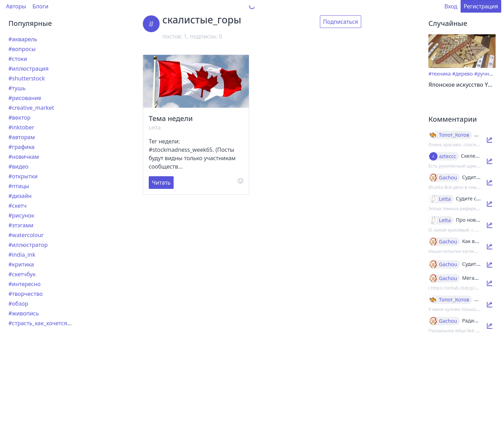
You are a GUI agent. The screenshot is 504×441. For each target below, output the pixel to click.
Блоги (41, 6)
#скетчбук (22, 274)
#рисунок (21, 215)
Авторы (16, 6)
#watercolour (26, 235)
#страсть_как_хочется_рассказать (54, 323)
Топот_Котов (454, 135)
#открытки (23, 176)
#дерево (463, 74)
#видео (18, 166)
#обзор (18, 304)
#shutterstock (27, 78)
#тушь (17, 88)
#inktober (21, 127)
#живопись (24, 313)
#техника (440, 74)
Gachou (448, 178)
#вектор (19, 118)
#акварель (23, 39)
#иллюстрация (29, 69)
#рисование (25, 98)
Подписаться (341, 22)
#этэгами (21, 225)
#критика (21, 264)
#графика (22, 147)
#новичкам (24, 157)
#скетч (17, 206)
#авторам (22, 137)
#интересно (24, 284)
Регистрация (481, 6)
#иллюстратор (28, 245)
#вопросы (22, 49)
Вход (451, 6)
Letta (155, 127)
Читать (161, 183)
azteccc (447, 156)
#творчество (26, 294)
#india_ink (22, 255)
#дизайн (20, 196)
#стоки (18, 59)
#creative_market (31, 108)
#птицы (19, 186)
